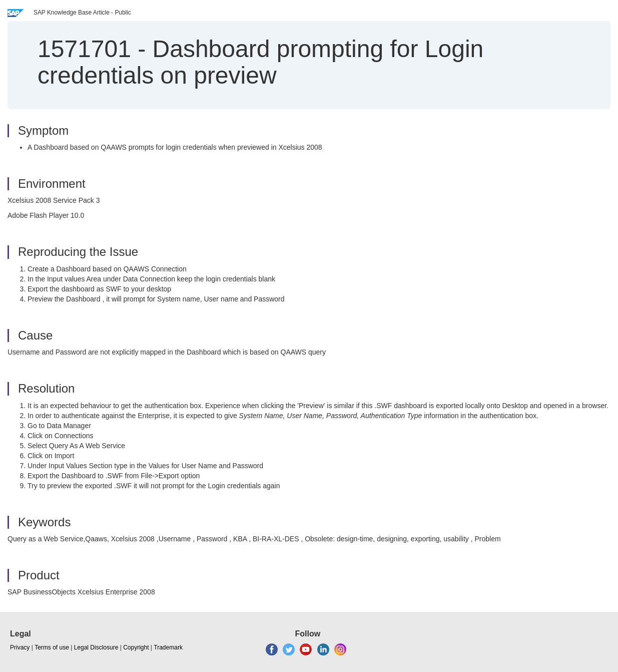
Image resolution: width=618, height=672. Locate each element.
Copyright (136, 647)
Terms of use (52, 647)
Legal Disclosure (96, 647)
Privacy (20, 647)
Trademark (168, 647)
